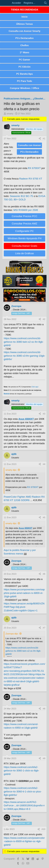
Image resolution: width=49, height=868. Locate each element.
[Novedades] (40, 3)
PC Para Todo (24, 81)
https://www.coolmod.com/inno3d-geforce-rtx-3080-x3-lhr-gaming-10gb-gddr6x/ (24, 356)
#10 (43, 829)
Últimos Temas (25, 24)
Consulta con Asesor (29, 145)
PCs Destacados (24, 38)
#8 (44, 709)
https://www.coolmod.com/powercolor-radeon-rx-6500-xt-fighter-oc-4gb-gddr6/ (24, 841)
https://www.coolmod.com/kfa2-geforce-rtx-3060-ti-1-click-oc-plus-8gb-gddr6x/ (23, 791)
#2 (44, 319)
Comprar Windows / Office (24, 88)
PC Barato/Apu (24, 74)
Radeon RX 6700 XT (31, 179)
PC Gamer (24, 60)
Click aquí (35, 387)
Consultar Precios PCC (24, 216)
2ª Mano (24, 52)
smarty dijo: (11, 470)
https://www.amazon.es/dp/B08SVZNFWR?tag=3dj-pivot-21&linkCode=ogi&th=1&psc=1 (24, 607)
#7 (44, 628)
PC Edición (25, 67)
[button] (6, 3)
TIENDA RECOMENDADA (25, 10)
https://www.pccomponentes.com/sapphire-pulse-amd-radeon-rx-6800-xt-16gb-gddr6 (24, 593)
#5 (44, 518)
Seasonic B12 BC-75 (21, 196)
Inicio (24, 17)
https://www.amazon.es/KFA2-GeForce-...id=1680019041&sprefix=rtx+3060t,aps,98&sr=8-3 (24, 806)
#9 (44, 758)
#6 (44, 574)
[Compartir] (40, 139)
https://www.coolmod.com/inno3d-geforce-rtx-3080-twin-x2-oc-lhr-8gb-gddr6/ (24, 342)
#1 (44, 139)
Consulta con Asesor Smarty (24, 31)
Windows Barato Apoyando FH (24, 238)
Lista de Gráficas (24, 253)
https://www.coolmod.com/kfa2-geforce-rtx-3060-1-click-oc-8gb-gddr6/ (21, 771)
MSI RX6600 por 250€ (26, 210)
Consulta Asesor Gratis (24, 246)
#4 (44, 464)
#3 (44, 414)
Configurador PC (25, 231)
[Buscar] (45, 3)
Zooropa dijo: (12, 634)
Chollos (24, 45)
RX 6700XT (34, 168)
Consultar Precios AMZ (24, 224)
